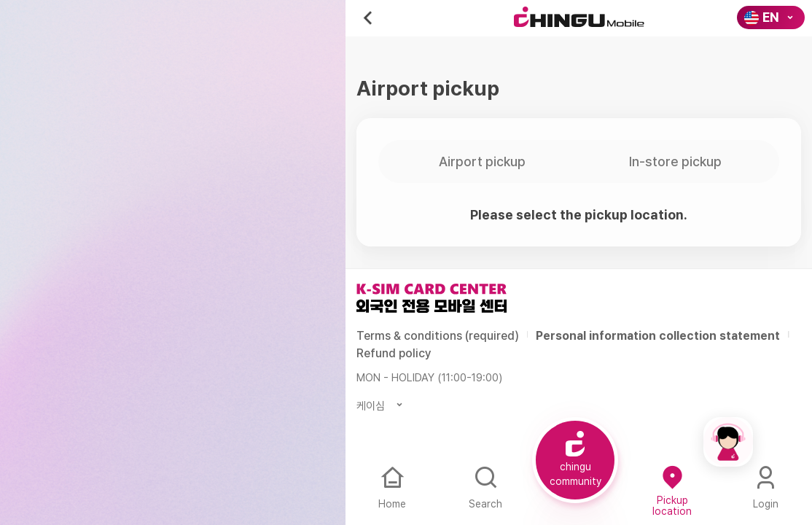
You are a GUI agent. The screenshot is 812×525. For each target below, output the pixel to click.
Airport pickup (482, 162)
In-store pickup (675, 162)
